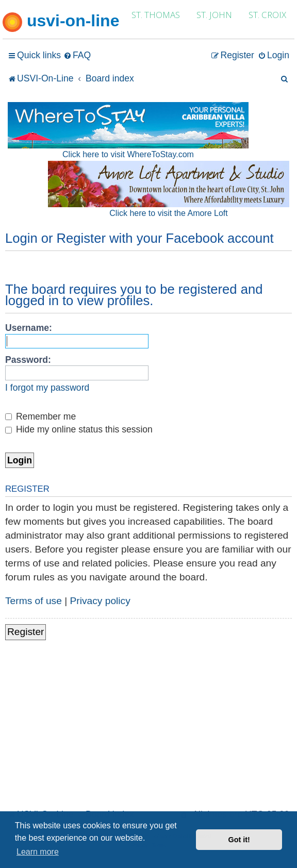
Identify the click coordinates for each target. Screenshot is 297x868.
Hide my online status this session (79, 429)
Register (26, 632)
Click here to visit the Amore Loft (168, 213)
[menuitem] (77, 55)
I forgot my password (47, 388)
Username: (29, 328)
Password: (28, 360)
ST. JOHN (214, 15)
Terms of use (34, 601)
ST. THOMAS (156, 15)
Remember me (40, 416)
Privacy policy (100, 601)
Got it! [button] (239, 840)
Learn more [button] (38, 852)
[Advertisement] (148, 729)
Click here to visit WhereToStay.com (128, 154)
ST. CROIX (267, 15)
